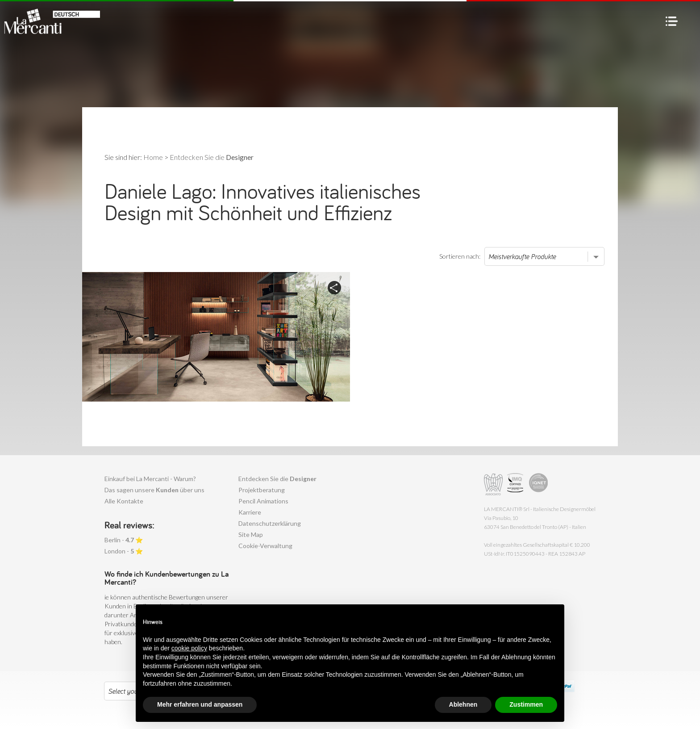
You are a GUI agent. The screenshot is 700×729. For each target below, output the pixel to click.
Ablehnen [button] (463, 704)
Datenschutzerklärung (270, 523)
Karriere (250, 512)
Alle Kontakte (124, 501)
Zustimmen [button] (526, 704)
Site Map (251, 534)
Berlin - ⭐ (124, 540)
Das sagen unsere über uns (154, 490)
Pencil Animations (263, 501)
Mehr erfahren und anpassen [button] (200, 704)
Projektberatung (262, 490)
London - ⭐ (124, 551)
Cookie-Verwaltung (265, 546)
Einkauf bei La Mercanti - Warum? (150, 479)
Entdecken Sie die (277, 479)
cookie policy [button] (189, 648)
